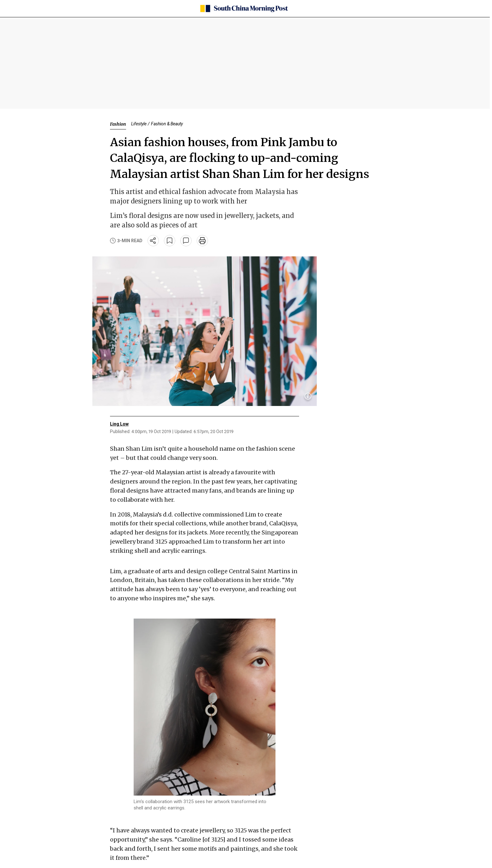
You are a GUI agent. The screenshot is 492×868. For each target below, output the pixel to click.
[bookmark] (170, 241)
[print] (202, 241)
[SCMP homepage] (244, 9)
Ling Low (119, 424)
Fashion (118, 124)
